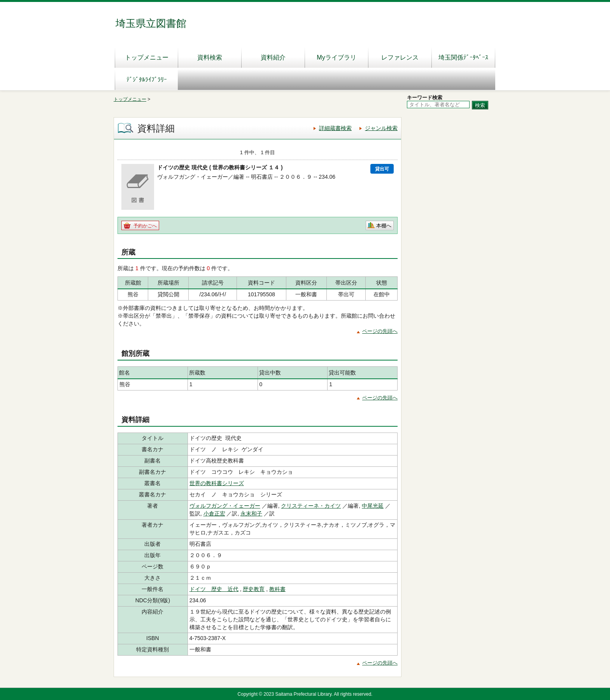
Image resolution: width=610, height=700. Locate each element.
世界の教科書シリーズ (217, 483)
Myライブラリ (336, 57)
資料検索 (210, 57)
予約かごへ (145, 226)
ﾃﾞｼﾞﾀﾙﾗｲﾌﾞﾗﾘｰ (147, 80)
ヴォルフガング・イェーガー (225, 506)
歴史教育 (254, 589)
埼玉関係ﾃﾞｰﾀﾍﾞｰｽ (463, 57)
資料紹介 (273, 57)
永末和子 (251, 514)
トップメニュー (147, 57)
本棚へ (384, 226)
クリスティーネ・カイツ (311, 506)
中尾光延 (373, 506)
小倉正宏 (214, 514)
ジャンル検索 (381, 128)
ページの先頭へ (380, 331)
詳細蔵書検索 (335, 128)
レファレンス (400, 57)
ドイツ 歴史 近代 (214, 589)
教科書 (277, 589)
